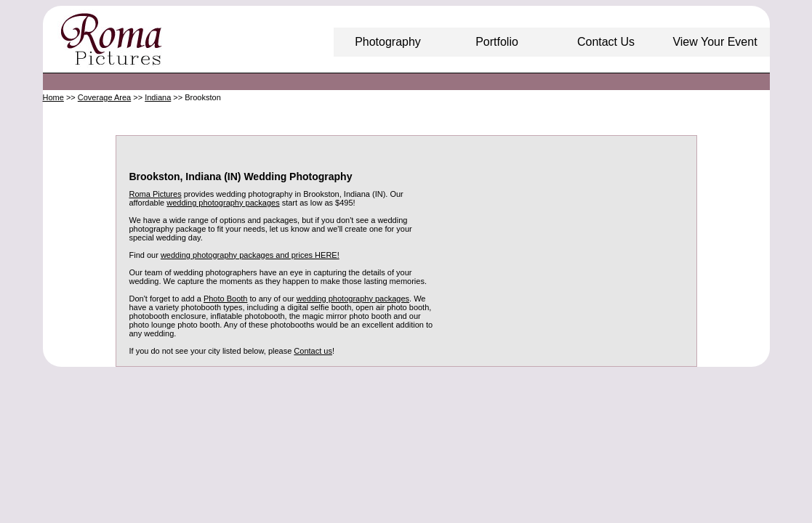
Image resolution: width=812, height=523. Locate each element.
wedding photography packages (223, 203)
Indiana (158, 97)
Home (53, 97)
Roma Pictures (156, 194)
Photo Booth (226, 299)
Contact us (313, 351)
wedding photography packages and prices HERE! (250, 255)
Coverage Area (104, 97)
